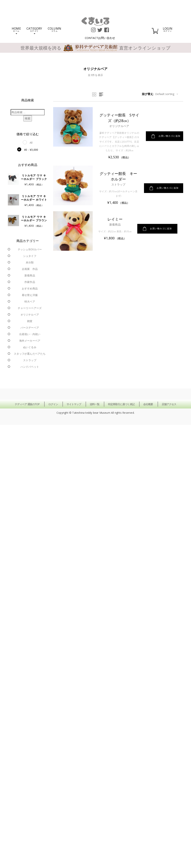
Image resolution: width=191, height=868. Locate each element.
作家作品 (30, 282)
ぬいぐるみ (30, 347)
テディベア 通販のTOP (27, 404)
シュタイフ (30, 256)
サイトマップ (74, 404)
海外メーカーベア (30, 341)
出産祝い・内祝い (30, 334)
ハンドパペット (30, 367)
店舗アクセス (169, 404)
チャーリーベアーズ (30, 308)
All (31, 143)
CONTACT (100, 38)
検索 (28, 118)
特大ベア (30, 301)
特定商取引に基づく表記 (121, 404)
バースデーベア (30, 328)
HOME (16, 30)
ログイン (53, 404)
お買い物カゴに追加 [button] (166, 136)
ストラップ (30, 360)
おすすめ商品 (30, 288)
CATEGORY (34, 30)
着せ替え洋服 (30, 295)
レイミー (115, 219)
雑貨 (30, 321)
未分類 (30, 262)
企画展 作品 (30, 269)
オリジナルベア (30, 315)
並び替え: (148, 94)
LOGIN (168, 29)
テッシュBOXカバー (30, 249)
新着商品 (30, 275)
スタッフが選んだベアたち (30, 354)
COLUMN (54, 29)
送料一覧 (95, 404)
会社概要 (148, 404)
